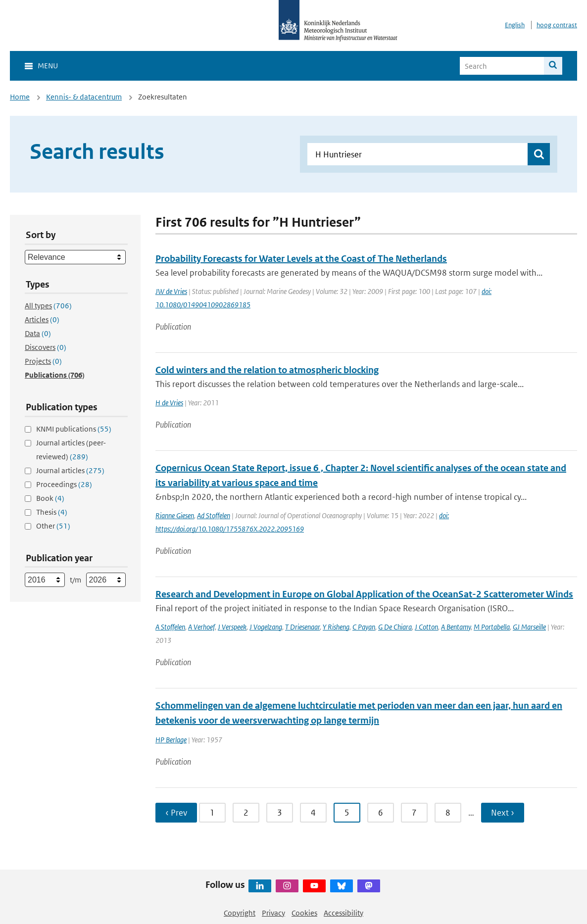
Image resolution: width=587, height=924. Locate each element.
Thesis (52, 512)
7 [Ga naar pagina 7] (414, 813)
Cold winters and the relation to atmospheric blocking (267, 370)
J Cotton (426, 627)
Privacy (273, 913)
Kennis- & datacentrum (84, 97)
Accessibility (343, 913)
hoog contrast (557, 25)
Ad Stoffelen (214, 515)
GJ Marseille (529, 627)
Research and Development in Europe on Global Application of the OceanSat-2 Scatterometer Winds (364, 594)
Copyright (240, 913)
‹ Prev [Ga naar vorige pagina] (176, 813)
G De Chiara (395, 627)
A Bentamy (456, 627)
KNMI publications (74, 429)
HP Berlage (171, 740)
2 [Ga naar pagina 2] (246, 813)
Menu (48, 66)
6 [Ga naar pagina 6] (381, 813)
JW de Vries (171, 291)
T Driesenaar (302, 627)
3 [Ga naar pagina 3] (280, 813)
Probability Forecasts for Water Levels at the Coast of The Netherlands (301, 259)
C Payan (364, 627)
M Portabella (492, 627)
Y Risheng (336, 627)
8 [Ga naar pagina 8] (448, 813)
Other (53, 526)
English (515, 25)
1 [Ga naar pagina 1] (212, 813)
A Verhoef (201, 627)
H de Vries (169, 403)
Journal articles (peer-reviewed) (71, 450)
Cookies (304, 913)
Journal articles (70, 470)
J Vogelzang (266, 627)
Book (50, 498)
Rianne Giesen (175, 515)
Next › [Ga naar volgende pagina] (503, 813)
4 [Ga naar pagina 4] (313, 813)
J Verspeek (232, 627)
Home (20, 97)
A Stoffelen (170, 627)
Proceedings (64, 484)
